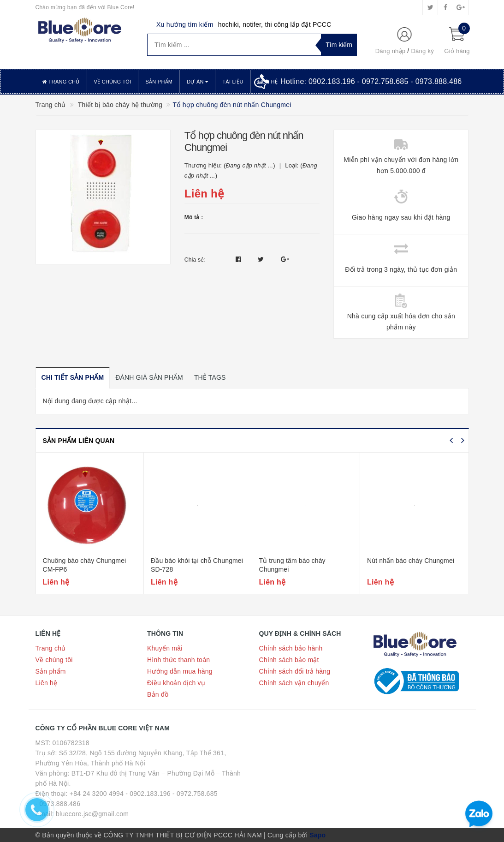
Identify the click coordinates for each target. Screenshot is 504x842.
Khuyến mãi (165, 648)
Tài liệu (233, 82)
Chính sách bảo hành (291, 648)
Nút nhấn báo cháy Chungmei (411, 561)
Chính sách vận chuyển (294, 683)
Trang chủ (61, 82)
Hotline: (371, 81)
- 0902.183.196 (148, 794)
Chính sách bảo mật (289, 660)
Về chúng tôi (113, 82)
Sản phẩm (159, 82)
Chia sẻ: (195, 260)
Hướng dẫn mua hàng (180, 671)
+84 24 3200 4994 (97, 794)
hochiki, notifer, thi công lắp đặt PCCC (275, 24)
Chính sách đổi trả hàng (295, 671)
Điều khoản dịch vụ (176, 683)
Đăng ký (422, 51)
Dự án (197, 82)
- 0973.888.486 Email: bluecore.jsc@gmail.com (82, 809)
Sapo (317, 835)
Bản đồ (158, 694)
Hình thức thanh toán (178, 660)
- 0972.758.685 (195, 794)
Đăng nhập (391, 51)
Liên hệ (47, 683)
